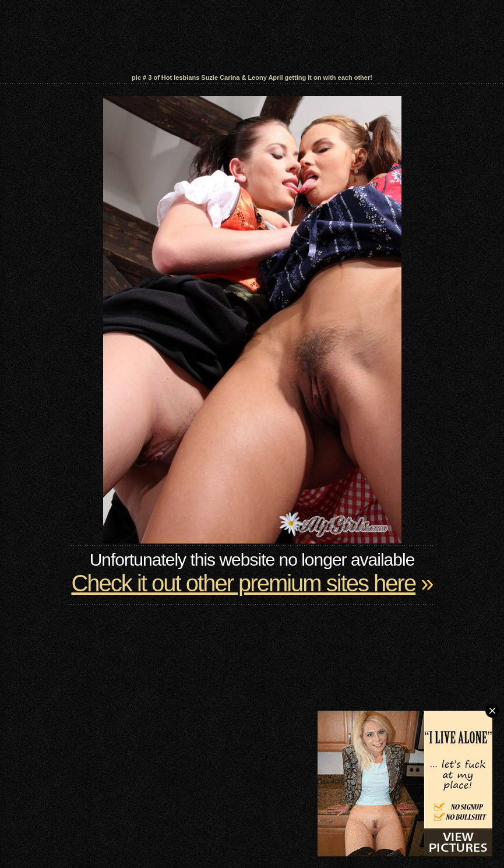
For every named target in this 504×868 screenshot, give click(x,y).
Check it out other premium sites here (243, 583)
